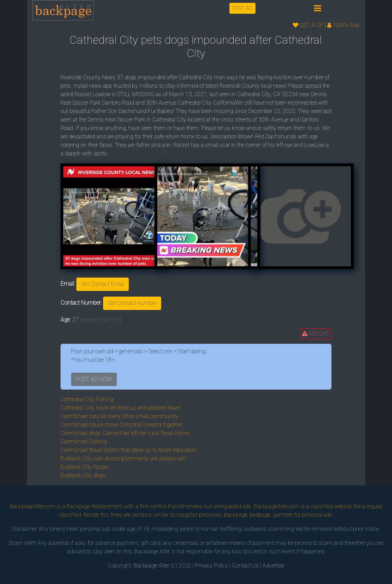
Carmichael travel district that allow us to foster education (128, 450)
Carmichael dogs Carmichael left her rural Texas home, (125, 433)
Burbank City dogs (83, 475)
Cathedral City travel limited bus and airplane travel (121, 408)
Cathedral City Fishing (87, 399)
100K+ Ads (343, 25)
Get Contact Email (103, 284)
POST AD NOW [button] (94, 379)
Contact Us (245, 566)
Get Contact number (132, 303)
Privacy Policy (211, 566)
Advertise (273, 566)
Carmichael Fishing (84, 442)
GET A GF (308, 25)
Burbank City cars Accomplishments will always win (123, 458)
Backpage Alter (151, 566)
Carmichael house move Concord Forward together (121, 425)
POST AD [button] (242, 8)
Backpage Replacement (94, 506)
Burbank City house (84, 467)
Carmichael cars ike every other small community (119, 416)
